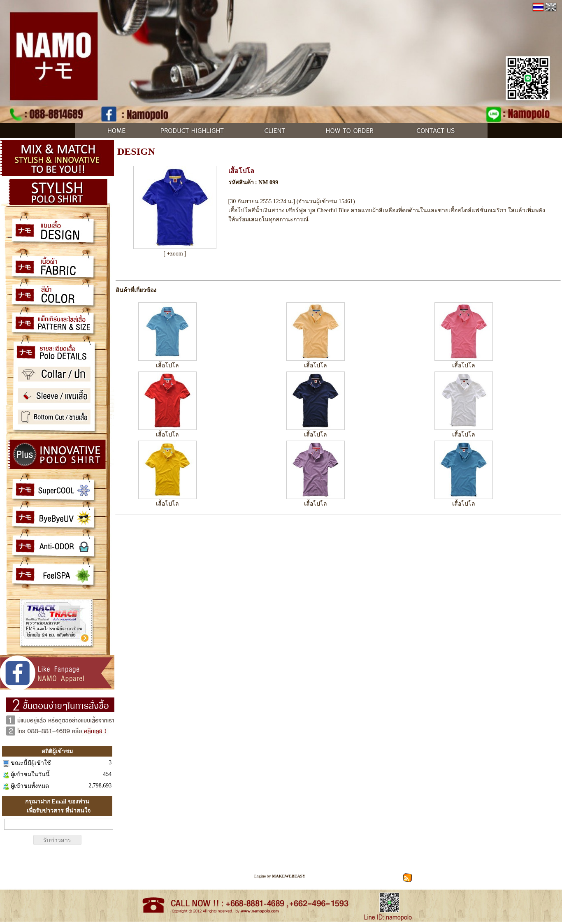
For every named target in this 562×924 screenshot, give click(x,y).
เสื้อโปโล (167, 366)
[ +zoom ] (175, 254)
